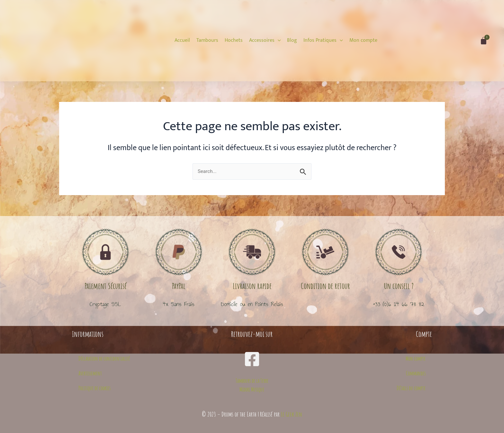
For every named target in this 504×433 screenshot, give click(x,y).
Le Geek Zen (292, 414)
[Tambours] (207, 41)
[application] (278, 40)
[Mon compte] (363, 41)
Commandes (416, 373)
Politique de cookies (94, 388)
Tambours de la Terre (252, 381)
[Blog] (292, 41)
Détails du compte (411, 388)
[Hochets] (234, 41)
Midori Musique (252, 389)
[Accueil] (182, 41)
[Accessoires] (265, 41)
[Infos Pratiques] (323, 41)
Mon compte (416, 358)
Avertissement (90, 373)
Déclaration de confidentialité (104, 358)
